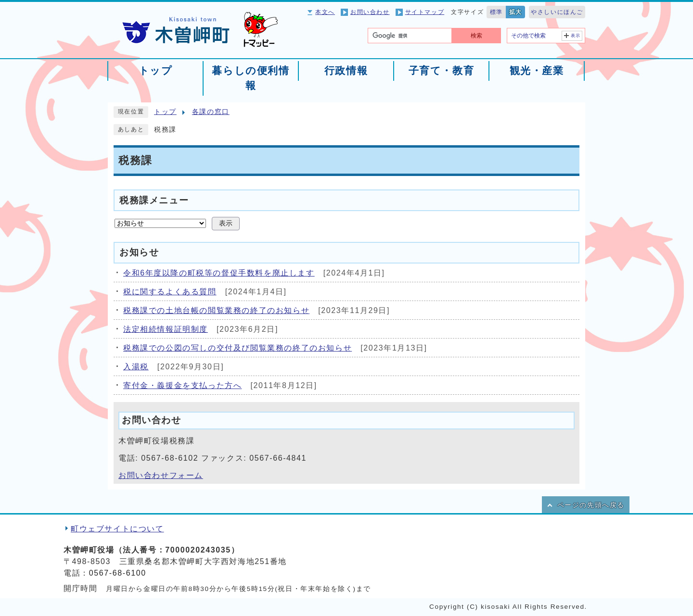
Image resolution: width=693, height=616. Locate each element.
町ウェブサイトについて (117, 529)
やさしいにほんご (557, 12)
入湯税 (136, 367)
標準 (496, 12)
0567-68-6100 (118, 573)
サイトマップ (425, 12)
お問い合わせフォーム (161, 475)
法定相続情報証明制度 (166, 329)
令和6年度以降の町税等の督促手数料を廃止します (219, 273)
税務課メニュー (154, 200)
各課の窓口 (211, 112)
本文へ (325, 12)
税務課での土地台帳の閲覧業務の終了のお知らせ (216, 310)
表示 (576, 36)
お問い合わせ (370, 12)
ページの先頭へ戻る (591, 505)
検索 (476, 36)
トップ (165, 112)
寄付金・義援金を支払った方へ (182, 385)
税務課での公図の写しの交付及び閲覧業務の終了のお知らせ (237, 348)
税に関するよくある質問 (170, 292)
